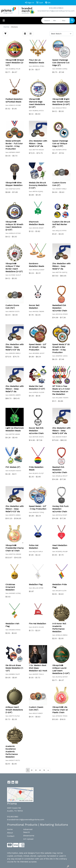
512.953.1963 (56, 8)
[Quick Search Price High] (65, 21)
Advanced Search (28, 831)
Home (10, 829)
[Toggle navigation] (4, 21)
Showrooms (29, 836)
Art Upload (28, 839)
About (10, 833)
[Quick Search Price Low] (56, 21)
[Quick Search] (47, 21)
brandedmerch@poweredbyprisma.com (56, 11)
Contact (11, 836)
